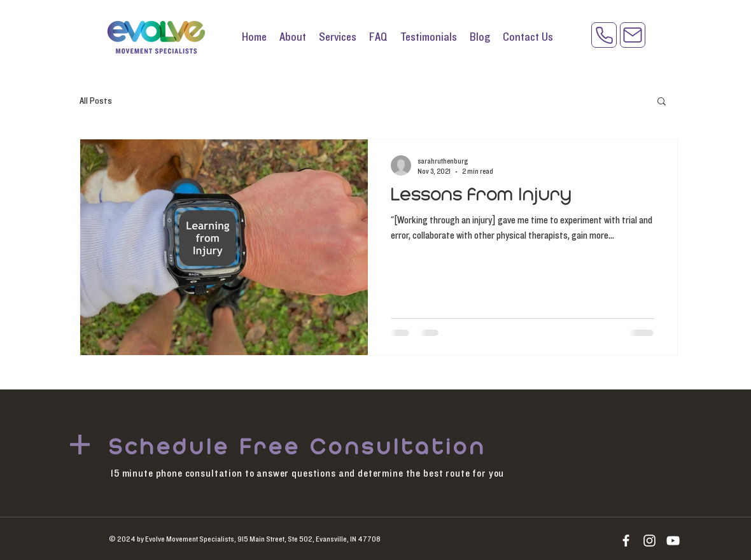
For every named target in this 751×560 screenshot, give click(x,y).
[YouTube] (673, 541)
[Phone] (604, 35)
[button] (662, 102)
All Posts (96, 101)
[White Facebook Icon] (626, 541)
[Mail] (633, 35)
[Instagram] (649, 541)
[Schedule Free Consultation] (300, 447)
